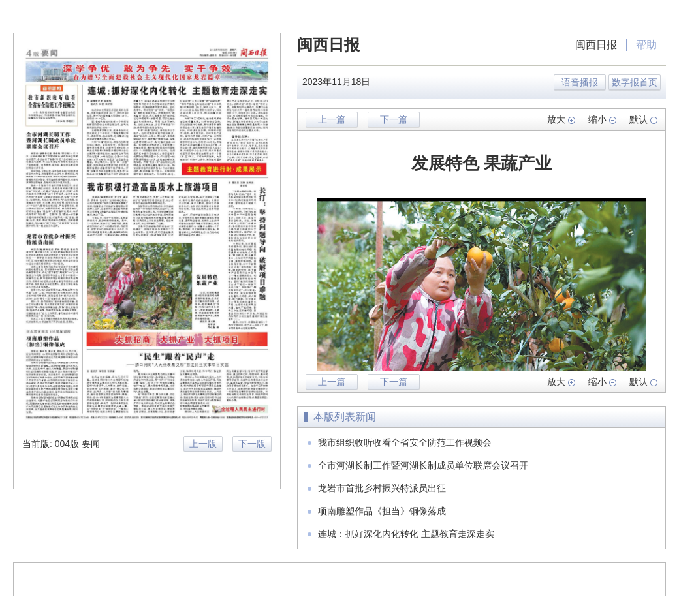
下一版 (252, 444)
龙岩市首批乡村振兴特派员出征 (382, 488)
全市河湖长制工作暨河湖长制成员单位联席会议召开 (423, 465)
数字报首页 (635, 82)
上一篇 (332, 119)
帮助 (646, 45)
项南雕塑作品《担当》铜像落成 (382, 511)
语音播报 (580, 82)
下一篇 (394, 119)
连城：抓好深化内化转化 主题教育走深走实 (406, 534)
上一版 (203, 444)
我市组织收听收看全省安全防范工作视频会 (405, 442)
